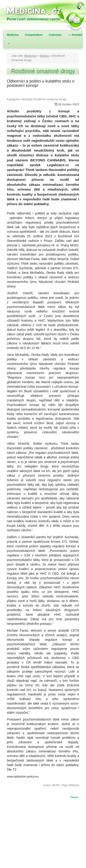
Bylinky (44, 56)
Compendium (34, 35)
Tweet (74, 798)
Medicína (13, 35)
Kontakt (77, 35)
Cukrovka (55, 35)
